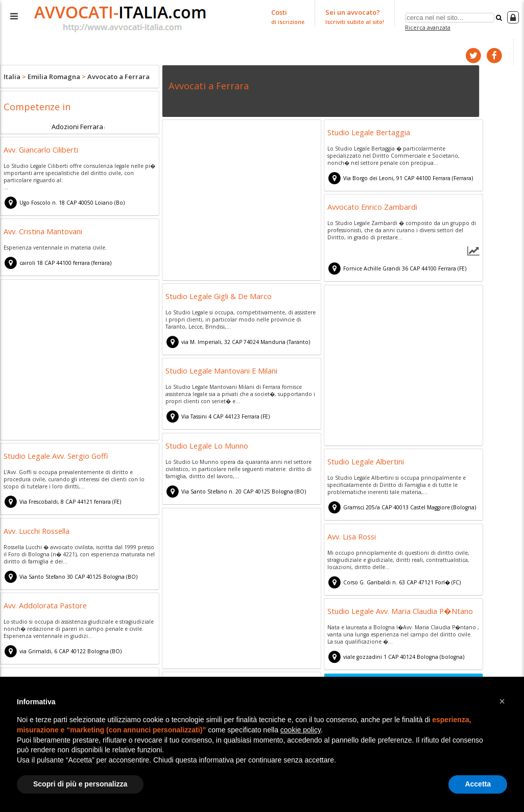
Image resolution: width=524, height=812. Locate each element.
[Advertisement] (242, 201)
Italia (12, 77)
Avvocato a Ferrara (118, 77)
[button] (502, 701)
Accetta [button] (478, 784)
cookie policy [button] (301, 730)
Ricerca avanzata (428, 27)
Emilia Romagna (54, 77)
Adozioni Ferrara (77, 126)
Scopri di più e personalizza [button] (80, 784)
